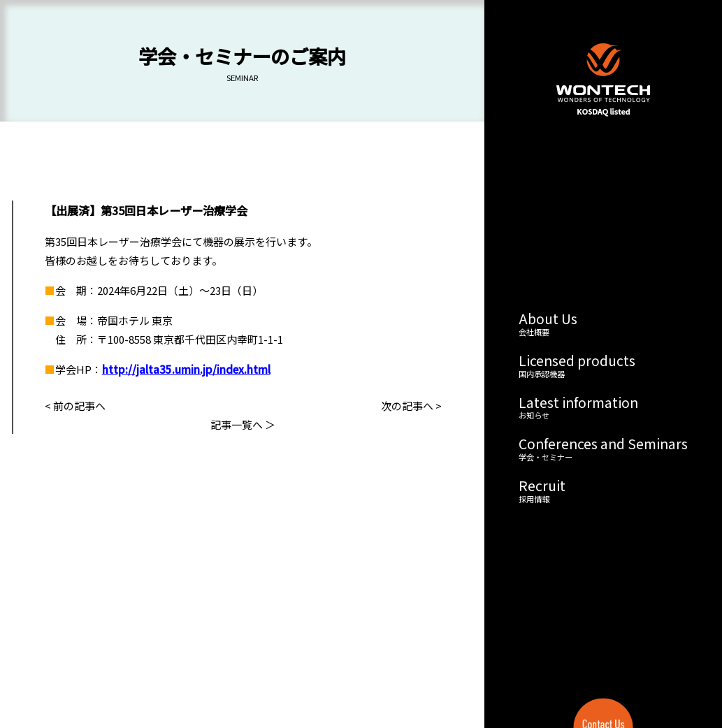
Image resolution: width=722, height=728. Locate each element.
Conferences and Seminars (604, 449)
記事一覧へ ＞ (243, 424)
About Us (604, 324)
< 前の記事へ (75, 406)
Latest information (604, 408)
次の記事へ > (411, 406)
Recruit (604, 491)
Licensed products (604, 366)
